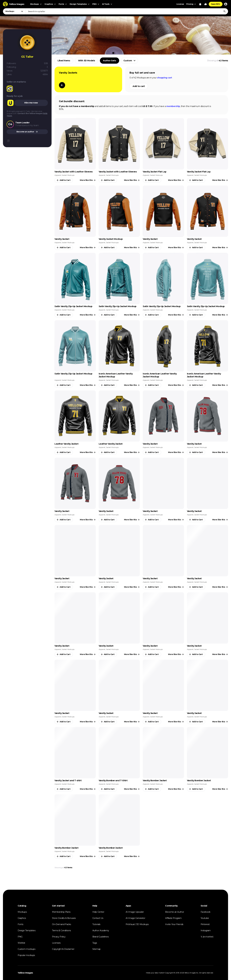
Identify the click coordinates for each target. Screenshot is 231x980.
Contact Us (98, 918)
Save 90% (216, 4)
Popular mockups (26, 955)
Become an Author (175, 912)
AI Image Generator (135, 918)
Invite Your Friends (174, 924)
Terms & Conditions (61, 930)
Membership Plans (61, 912)
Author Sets (110, 61)
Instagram (206, 930)
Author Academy (101, 930)
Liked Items (64, 61)
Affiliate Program (173, 918)
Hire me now (31, 103)
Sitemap (96, 949)
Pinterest (205, 924)
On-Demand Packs (61, 924)
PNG (20, 937)
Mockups (22, 912)
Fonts (20, 924)
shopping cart (165, 78)
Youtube (205, 918)
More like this (88, 180)
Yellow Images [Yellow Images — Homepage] (25, 973)
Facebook (206, 912)
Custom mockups (26, 949)
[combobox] (127, 11)
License (180, 4)
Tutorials (96, 924)
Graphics (22, 918)
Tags (95, 943)
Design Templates (27, 930)
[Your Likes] (206, 4)
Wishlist (21, 943)
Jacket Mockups (68, 175)
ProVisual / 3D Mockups (137, 924)
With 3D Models (87, 61)
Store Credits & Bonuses (64, 918)
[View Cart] (200, 4)
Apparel (58, 175)
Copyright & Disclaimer (63, 949)
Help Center (98, 912)
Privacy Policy (59, 937)
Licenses (56, 943)
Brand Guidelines (101, 937)
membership (173, 106)
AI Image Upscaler (135, 912)
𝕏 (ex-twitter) (207, 937)
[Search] (225, 11)
